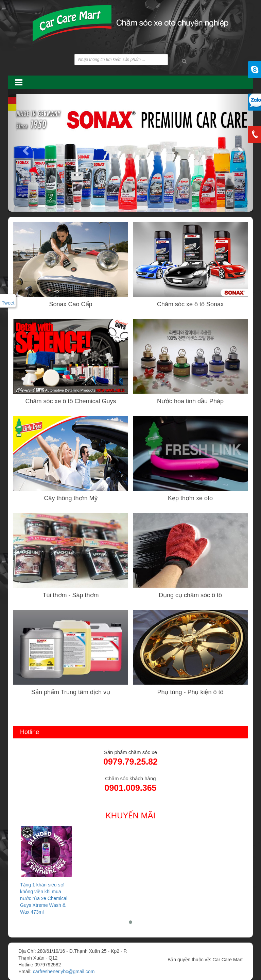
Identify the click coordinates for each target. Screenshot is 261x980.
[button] (27, 150)
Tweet (8, 303)
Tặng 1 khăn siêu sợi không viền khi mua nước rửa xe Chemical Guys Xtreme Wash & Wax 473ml (46, 870)
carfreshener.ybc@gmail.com (64, 971)
